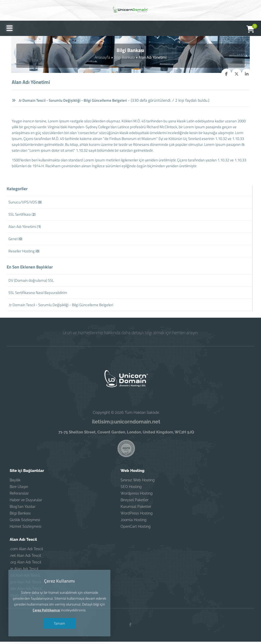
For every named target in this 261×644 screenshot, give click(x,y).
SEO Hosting (131, 489)
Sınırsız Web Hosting (138, 482)
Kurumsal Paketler (136, 509)
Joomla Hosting (134, 522)
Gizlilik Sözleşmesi (25, 522)
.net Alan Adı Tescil (25, 558)
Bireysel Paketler (135, 502)
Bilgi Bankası (124, 57)
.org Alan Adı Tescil (25, 564)
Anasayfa (103, 57)
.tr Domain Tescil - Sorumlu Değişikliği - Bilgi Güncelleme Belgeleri (73, 100)
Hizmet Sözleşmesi (25, 529)
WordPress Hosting (137, 515)
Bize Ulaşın (19, 489)
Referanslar (19, 495)
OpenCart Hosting (136, 529)
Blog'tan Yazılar (23, 509)
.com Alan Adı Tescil (26, 551)
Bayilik (15, 482)
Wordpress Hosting (137, 495)
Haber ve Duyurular (26, 502)
